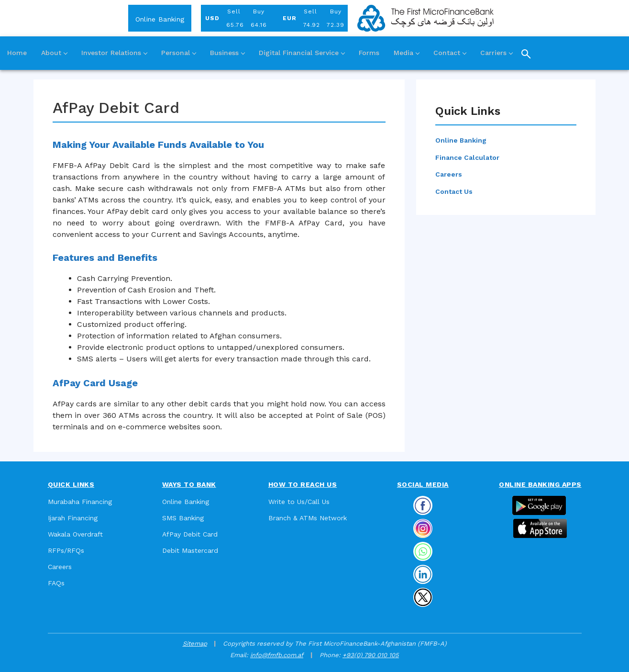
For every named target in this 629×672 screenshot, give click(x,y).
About (54, 53)
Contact (450, 53)
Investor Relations (114, 53)
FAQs (56, 583)
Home (17, 53)
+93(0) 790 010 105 (371, 655)
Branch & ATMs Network (308, 518)
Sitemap (195, 644)
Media (406, 53)
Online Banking (160, 19)
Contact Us (454, 191)
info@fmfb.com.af (277, 655)
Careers (449, 174)
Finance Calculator (467, 157)
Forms (369, 53)
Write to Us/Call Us (299, 502)
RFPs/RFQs (66, 550)
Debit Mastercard (190, 550)
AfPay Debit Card (190, 534)
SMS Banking (183, 518)
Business (227, 53)
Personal (178, 53)
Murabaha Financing (80, 502)
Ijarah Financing (73, 518)
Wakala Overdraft (75, 534)
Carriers (496, 53)
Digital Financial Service (302, 53)
